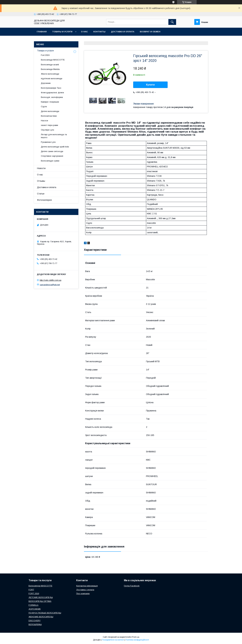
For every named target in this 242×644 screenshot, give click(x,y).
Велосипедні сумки (50, 161)
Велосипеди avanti (50, 65)
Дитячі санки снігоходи (52, 151)
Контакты (99, 32)
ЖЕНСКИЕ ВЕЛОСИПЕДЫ (41, 617)
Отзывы (41, 181)
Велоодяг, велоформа (52, 97)
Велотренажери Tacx (51, 88)
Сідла (44, 106)
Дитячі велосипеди (50, 111)
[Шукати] (172, 22)
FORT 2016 (34, 594)
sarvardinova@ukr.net (50, 284)
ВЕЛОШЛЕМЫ (35, 624)
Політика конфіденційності (137, 640)
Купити (150, 85)
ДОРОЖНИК (35, 609)
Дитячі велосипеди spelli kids (55, 147)
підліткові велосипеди (52, 78)
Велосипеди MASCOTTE (53, 60)
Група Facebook (132, 586)
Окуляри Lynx (48, 130)
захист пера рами (49, 125)
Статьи (41, 194)
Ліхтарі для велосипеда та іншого (54, 136)
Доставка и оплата (123, 32)
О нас (84, 32)
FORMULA (33, 605)
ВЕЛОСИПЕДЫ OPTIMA (40, 601)
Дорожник (46, 83)
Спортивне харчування (52, 156)
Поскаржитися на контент (113, 640)
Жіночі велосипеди (50, 74)
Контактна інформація (87, 586)
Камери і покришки (50, 102)
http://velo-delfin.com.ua (50, 280)
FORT (31, 590)
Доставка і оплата (85, 590)
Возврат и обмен (150, 32)
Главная (42, 32)
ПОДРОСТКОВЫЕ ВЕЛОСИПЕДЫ (45, 613)
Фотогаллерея (44, 200)
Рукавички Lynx (48, 142)
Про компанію (83, 594)
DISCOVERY (35, 621)
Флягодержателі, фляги (52, 93)
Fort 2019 (45, 55)
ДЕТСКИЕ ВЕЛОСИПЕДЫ (41, 597)
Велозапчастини (49, 116)
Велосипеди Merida (50, 69)
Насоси (44, 121)
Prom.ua (136, 637)
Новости (41, 168)
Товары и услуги (62, 32)
